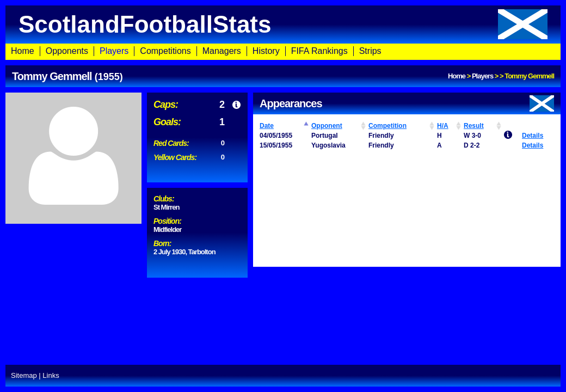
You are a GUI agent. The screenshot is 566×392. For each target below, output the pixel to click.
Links (51, 375)
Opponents (67, 51)
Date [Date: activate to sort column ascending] (267, 126)
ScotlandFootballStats (283, 24)
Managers (222, 51)
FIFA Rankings (319, 51)
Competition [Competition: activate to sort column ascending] (387, 126)
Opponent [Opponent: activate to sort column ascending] (327, 126)
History (266, 51)
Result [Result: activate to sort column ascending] (474, 126)
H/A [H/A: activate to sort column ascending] (443, 126)
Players (114, 51)
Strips (370, 51)
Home (23, 51)
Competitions (165, 51)
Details (533, 136)
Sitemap (24, 375)
